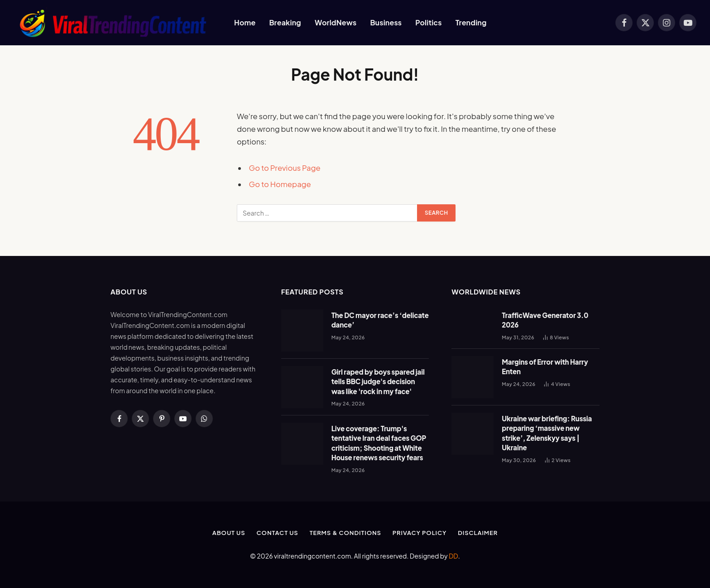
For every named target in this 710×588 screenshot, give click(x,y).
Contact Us (278, 533)
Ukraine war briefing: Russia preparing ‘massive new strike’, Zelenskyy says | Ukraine (547, 433)
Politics (428, 22)
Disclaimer (478, 533)
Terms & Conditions (345, 533)
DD (453, 556)
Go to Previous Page (285, 168)
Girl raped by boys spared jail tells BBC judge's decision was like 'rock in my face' (378, 381)
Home (245, 22)
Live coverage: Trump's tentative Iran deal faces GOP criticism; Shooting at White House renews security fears (379, 443)
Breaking (285, 22)
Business (386, 22)
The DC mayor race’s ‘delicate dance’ (380, 320)
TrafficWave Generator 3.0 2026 (545, 320)
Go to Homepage (280, 184)
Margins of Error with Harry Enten (545, 366)
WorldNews (336, 22)
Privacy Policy (420, 533)
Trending (471, 22)
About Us (229, 533)
